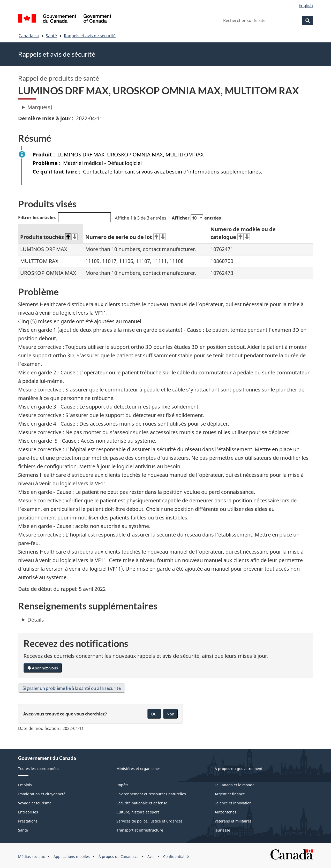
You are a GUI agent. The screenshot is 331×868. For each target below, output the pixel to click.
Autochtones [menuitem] (225, 812)
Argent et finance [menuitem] (230, 794)
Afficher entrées (196, 218)
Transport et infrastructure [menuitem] (140, 830)
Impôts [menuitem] (122, 785)
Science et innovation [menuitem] (233, 803)
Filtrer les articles (65, 217)
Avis (151, 856)
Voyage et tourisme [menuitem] (35, 803)
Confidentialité (176, 856)
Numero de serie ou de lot (126, 237)
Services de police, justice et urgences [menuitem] (149, 821)
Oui (154, 714)
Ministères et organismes (138, 769)
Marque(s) (40, 107)
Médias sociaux (31, 856)
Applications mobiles (72, 856)
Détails (36, 620)
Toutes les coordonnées (39, 769)
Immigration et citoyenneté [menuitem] (42, 794)
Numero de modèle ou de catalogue (243, 233)
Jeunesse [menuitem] (222, 830)
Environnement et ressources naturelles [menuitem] (151, 794)
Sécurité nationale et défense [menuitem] (142, 803)
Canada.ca (29, 36)
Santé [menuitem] (23, 830)
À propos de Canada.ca (119, 856)
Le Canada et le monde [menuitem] (235, 785)
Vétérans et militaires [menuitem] (233, 821)
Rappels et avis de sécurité (90, 36)
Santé (51, 36)
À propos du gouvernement (239, 769)
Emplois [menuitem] (25, 785)
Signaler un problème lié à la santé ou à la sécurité (72, 688)
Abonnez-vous (43, 668)
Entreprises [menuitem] (28, 812)
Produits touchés (49, 237)
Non (170, 714)
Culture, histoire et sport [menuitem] (138, 812)
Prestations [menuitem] (28, 821)
